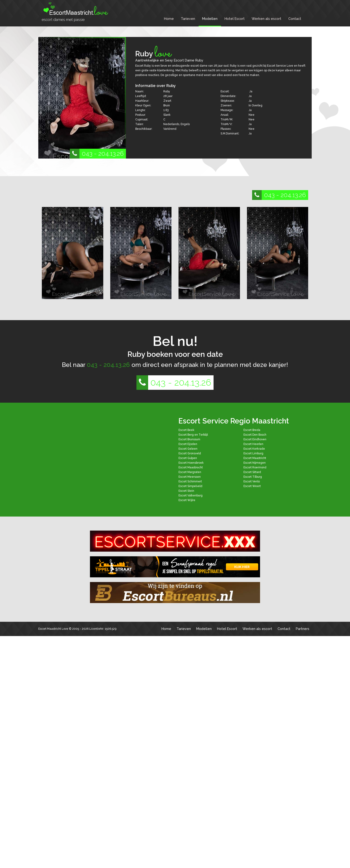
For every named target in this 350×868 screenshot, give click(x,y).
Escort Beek (186, 430)
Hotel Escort (235, 19)
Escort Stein (186, 491)
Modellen (210, 19)
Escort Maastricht (255, 458)
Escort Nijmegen (255, 463)
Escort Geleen (188, 449)
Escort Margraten (190, 472)
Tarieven (188, 19)
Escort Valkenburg (191, 495)
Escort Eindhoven (255, 439)
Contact (295, 19)
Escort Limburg (253, 453)
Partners (303, 629)
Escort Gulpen (188, 458)
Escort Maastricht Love (53, 629)
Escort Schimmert (190, 481)
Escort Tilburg (253, 477)
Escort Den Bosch (255, 435)
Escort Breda (252, 430)
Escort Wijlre (187, 500)
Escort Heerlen (253, 444)
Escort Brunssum (189, 439)
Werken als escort (266, 19)
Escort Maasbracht (191, 467)
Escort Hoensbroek (191, 463)
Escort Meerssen (190, 477)
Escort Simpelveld (190, 486)
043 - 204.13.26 (97, 154)
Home (169, 19)
